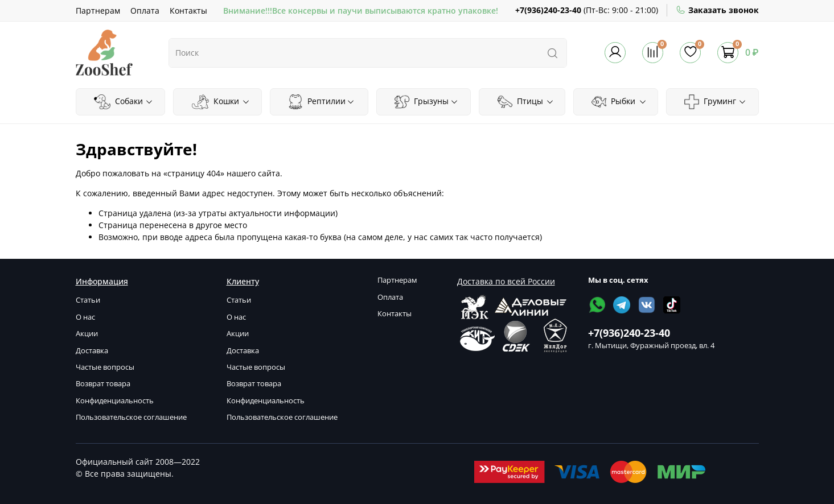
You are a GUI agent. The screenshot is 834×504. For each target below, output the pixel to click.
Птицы (526, 102)
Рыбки (619, 102)
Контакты (188, 11)
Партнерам (98, 11)
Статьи (88, 300)
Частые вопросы (105, 367)
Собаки (124, 102)
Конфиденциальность (115, 401)
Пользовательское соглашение (131, 417)
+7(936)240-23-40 (548, 10)
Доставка (92, 351)
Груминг (715, 102)
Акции (87, 334)
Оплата (145, 11)
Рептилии (321, 102)
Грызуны (426, 102)
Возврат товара (103, 384)
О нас (85, 317)
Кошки (221, 102)
